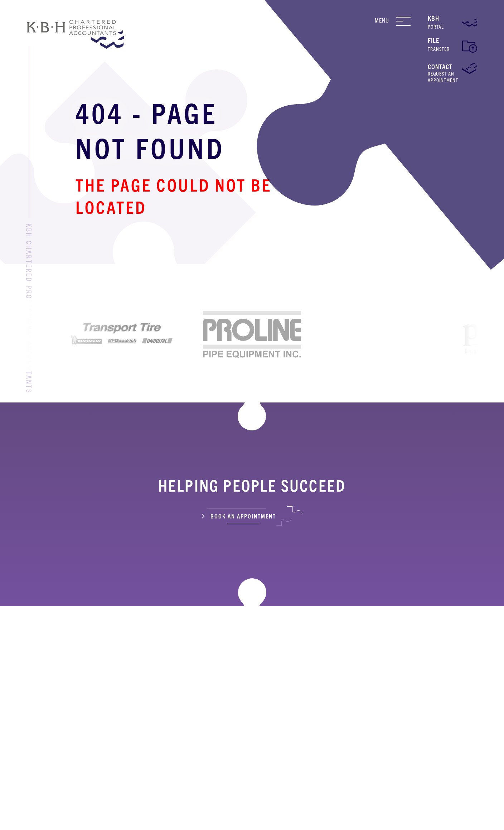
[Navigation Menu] (409, 21)
